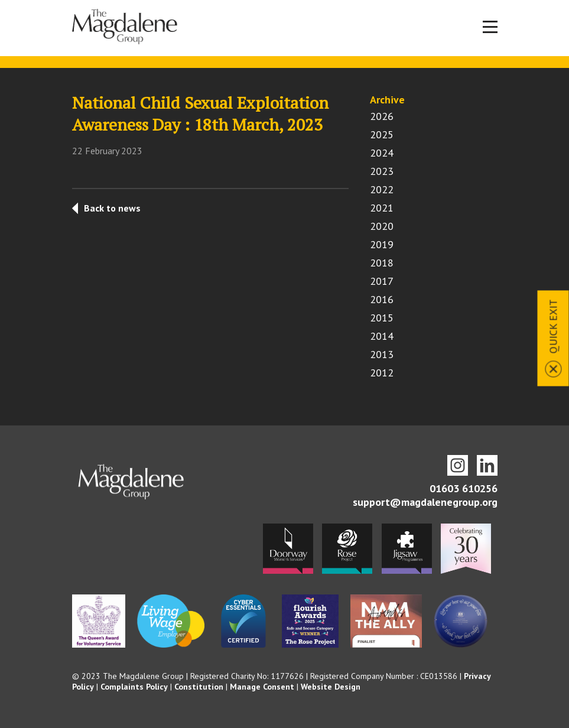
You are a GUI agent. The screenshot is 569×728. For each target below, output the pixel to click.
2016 (382, 299)
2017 (382, 281)
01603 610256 (464, 488)
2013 (382, 354)
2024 (382, 153)
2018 (382, 263)
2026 (382, 116)
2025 (382, 134)
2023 (382, 171)
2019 (382, 244)
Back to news (112, 208)
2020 (382, 226)
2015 (382, 318)
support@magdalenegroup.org (425, 502)
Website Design (331, 687)
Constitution (199, 687)
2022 (382, 189)
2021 (382, 208)
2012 (382, 373)
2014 (382, 336)
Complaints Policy (134, 687)
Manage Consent (262, 687)
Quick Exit (553, 327)
